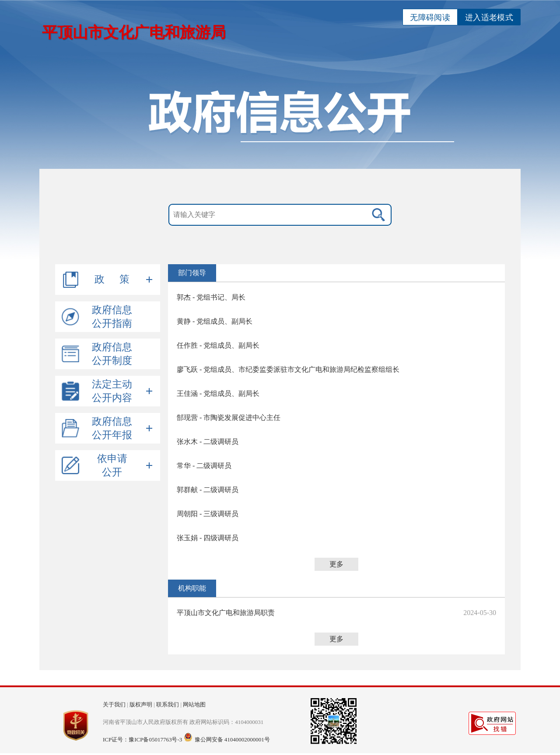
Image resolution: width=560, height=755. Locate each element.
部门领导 (192, 273)
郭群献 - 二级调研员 (208, 490)
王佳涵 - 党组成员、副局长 (218, 393)
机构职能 (192, 588)
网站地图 (194, 704)
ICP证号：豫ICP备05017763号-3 (142, 739)
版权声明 (141, 704)
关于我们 (114, 704)
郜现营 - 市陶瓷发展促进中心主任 (229, 418)
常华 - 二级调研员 (204, 466)
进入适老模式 (489, 17)
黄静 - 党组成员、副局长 (215, 321)
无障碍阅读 (430, 17)
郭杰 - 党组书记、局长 (211, 297)
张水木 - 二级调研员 (208, 442)
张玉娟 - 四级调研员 (208, 538)
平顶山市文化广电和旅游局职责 (226, 613)
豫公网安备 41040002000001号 (232, 739)
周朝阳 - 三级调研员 (208, 514)
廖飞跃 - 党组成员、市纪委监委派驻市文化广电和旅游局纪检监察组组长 (288, 369)
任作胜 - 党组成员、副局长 (218, 345)
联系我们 (168, 704)
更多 (336, 564)
